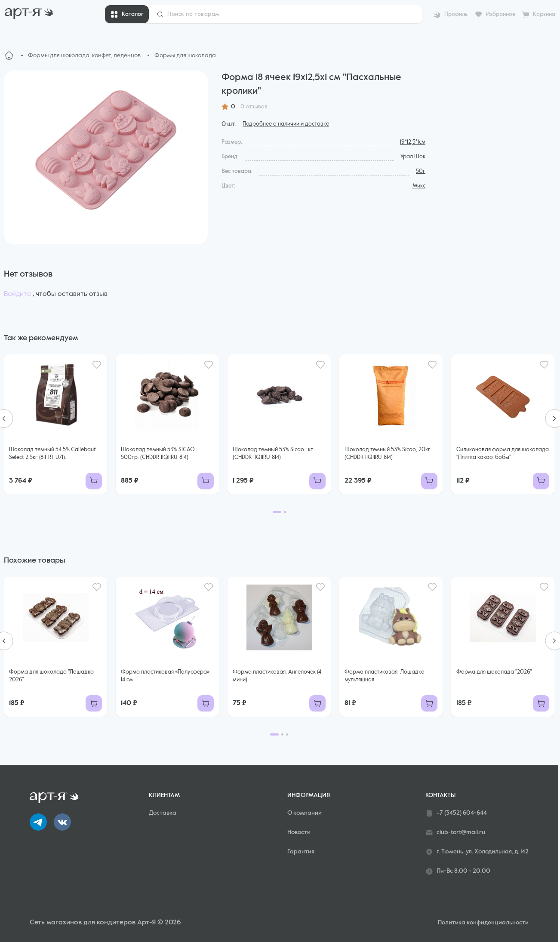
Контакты (440, 795)
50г (421, 171)
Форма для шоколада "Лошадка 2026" (51, 676)
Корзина (544, 14)
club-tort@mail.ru (455, 833)
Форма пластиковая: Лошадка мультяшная (385, 676)
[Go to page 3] (287, 734)
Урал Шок (413, 157)
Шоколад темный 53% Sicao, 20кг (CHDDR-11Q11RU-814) (388, 454)
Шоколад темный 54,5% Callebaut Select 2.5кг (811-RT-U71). (52, 454)
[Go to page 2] (285, 512)
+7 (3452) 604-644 (456, 813)
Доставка (163, 813)
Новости (299, 832)
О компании (305, 813)
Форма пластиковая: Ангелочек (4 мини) (277, 676)
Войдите (17, 294)
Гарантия (301, 852)
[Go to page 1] (277, 512)
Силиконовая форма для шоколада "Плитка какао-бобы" (503, 454)
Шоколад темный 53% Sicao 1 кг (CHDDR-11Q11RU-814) (273, 454)
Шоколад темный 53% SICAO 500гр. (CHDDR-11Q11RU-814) (158, 454)
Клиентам (164, 795)
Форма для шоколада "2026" (494, 672)
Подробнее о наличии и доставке (286, 124)
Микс (419, 186)
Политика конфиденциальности (483, 923)
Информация (309, 795)
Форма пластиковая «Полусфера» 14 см (165, 676)
